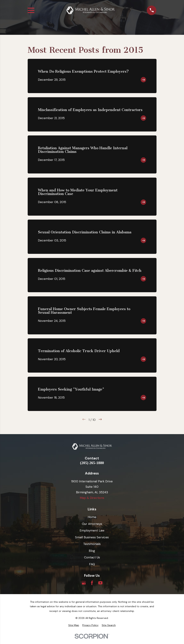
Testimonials (92, 544)
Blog (92, 551)
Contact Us (92, 557)
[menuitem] (74, 625)
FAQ (92, 564)
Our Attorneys (92, 524)
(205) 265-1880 (92, 463)
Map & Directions (92, 498)
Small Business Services (92, 537)
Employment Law (92, 530)
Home (92, 517)
